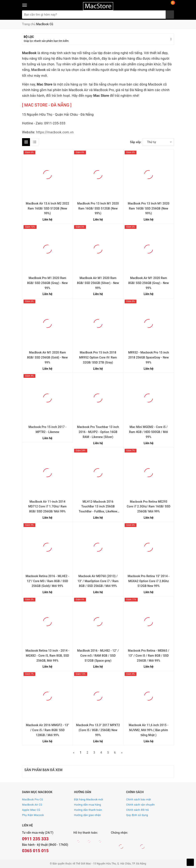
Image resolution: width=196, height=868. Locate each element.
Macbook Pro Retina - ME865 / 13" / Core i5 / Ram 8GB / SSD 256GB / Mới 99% (149, 656)
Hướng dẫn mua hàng (87, 805)
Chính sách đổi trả (137, 810)
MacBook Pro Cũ (32, 799)
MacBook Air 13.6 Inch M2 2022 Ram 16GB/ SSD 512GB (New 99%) (47, 208)
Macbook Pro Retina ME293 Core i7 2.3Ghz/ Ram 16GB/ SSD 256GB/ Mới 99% (149, 507)
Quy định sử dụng (137, 815)
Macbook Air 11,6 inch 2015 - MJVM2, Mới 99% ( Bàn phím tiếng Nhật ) (149, 730)
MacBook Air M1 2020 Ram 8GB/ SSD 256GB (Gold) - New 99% (47, 357)
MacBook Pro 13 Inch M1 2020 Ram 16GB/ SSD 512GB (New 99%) (98, 208)
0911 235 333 (35, 839)
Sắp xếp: (136, 142)
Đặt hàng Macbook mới (89, 799)
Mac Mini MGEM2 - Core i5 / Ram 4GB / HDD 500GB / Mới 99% (148, 432)
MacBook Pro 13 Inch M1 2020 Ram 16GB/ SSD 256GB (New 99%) (149, 208)
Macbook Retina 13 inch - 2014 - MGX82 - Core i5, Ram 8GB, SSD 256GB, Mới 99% (47, 656)
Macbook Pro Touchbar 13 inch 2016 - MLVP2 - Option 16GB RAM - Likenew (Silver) (98, 432)
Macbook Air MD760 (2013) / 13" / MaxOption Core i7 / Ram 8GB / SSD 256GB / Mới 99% (98, 581)
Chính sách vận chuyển (140, 805)
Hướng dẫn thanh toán (88, 810)
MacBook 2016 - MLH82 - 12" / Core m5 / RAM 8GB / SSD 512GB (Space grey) (98, 656)
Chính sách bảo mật (139, 799)
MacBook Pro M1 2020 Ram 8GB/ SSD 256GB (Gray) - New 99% (47, 283)
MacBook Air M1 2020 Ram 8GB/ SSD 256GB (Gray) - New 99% (148, 283)
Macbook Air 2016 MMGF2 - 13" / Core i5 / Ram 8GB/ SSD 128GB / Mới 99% (47, 730)
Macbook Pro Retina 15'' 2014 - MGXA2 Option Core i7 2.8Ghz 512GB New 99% (148, 581)
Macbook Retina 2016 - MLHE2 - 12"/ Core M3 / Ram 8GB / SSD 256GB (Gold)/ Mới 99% (47, 581)
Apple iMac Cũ (31, 810)
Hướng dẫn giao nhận (87, 815)
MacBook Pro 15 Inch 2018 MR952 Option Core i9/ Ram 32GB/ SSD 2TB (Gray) (98, 357)
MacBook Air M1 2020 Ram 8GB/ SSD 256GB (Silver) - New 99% (98, 283)
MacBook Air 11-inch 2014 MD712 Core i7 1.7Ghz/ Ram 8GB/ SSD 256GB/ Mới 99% (48, 507)
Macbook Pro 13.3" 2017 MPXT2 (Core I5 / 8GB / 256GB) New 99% (98, 730)
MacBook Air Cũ (32, 805)
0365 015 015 (35, 851)
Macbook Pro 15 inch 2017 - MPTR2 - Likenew (48, 429)
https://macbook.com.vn (55, 132)
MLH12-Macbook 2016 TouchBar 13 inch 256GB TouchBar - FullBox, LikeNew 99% (98, 507)
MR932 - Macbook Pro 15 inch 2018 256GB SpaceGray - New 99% (149, 357)
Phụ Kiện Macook (33, 815)
